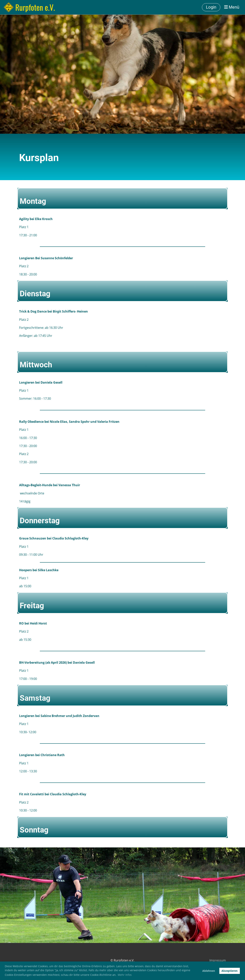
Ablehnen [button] (209, 971)
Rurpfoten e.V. (35, 7)
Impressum (218, 960)
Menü (232, 7)
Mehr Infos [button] (125, 975)
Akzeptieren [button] (229, 971)
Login (211, 7)
